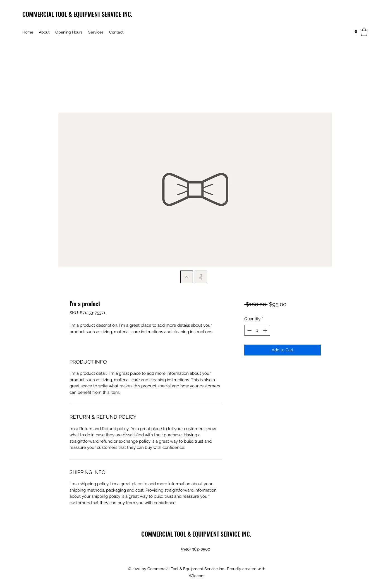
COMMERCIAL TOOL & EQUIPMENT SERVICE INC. (77, 14)
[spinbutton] (257, 330)
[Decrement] (249, 330)
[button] (364, 32)
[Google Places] (356, 32)
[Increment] (266, 330)
